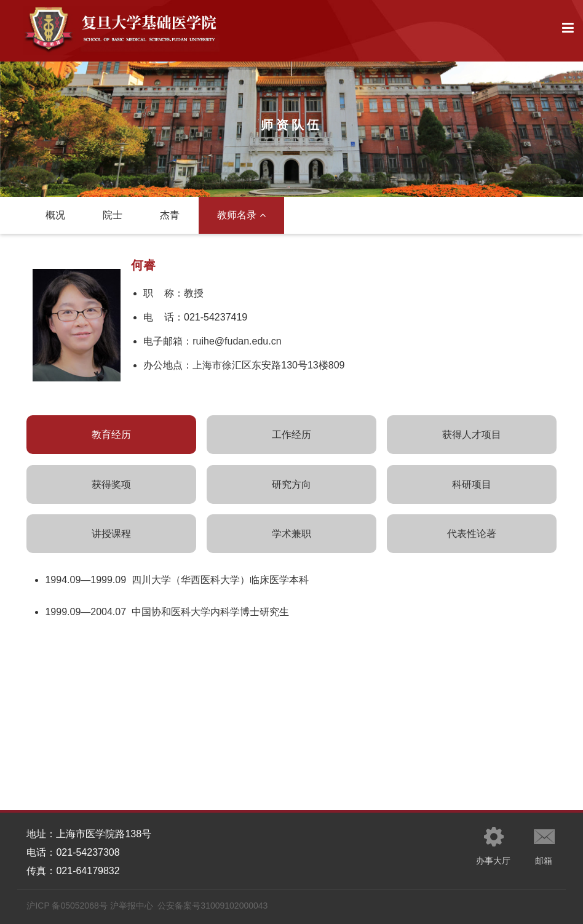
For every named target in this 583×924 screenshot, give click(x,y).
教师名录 (241, 215)
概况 (55, 215)
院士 (113, 215)
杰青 (170, 215)
